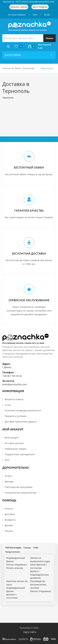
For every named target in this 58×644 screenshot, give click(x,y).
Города (27, 548)
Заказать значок (19, 7)
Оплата (9, 509)
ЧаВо (36, 548)
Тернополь (47, 68)
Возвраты (10, 520)
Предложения (13, 552)
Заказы (9, 531)
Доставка (10, 514)
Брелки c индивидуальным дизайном (40, 575)
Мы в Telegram (40, 7)
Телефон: (8, 372)
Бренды (9, 481)
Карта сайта (30, 632)
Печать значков (15, 568)
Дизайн (9, 525)
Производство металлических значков (38, 584)
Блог (7, 460)
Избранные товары (16, 449)
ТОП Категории (13, 548)
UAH (35, 15)
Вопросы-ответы (14, 399)
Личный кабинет (17, 15)
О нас (8, 405)
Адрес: (6, 364)
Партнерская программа (19, 487)
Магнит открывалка (41, 591)
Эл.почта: (8, 381)
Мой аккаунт (12, 437)
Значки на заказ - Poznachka (18, 68)
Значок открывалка (16, 565)
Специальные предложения (20, 493)
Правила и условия (15, 416)
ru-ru (47, 15)
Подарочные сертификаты (20, 454)
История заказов (14, 443)
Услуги (8, 476)
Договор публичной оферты (21, 422)
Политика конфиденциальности (23, 410)
